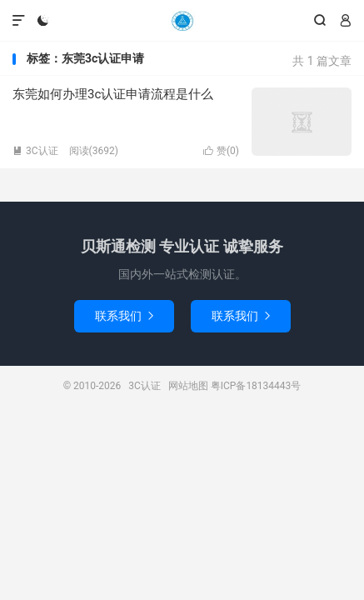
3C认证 (182, 21)
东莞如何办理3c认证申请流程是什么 (113, 94)
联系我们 (124, 316)
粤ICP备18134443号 (256, 386)
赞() (221, 151)
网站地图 (188, 386)
